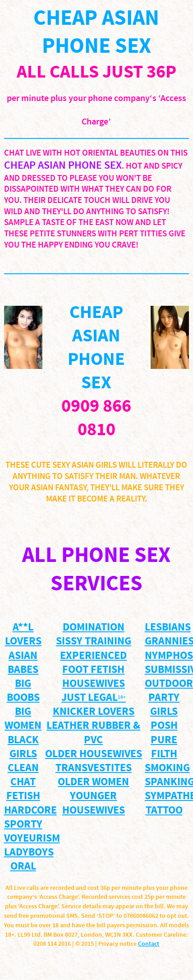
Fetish (23, 796)
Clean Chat (23, 775)
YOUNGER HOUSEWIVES (94, 803)
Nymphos (169, 656)
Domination (94, 628)
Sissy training (94, 642)
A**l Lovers (23, 635)
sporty (23, 825)
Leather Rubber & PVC (93, 733)
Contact (149, 944)
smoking (167, 768)
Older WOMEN (93, 782)
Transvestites (94, 768)
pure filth (164, 747)
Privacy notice (117, 944)
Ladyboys (29, 853)
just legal (94, 698)
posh (164, 726)
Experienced (93, 656)
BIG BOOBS (23, 691)
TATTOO (164, 811)
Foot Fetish (93, 670)
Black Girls (23, 747)
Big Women (23, 719)
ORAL (23, 867)
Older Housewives (94, 754)
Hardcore (30, 811)
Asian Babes (23, 663)
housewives (94, 684)
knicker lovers (94, 712)
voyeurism (32, 839)
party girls (164, 705)
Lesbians (168, 628)
